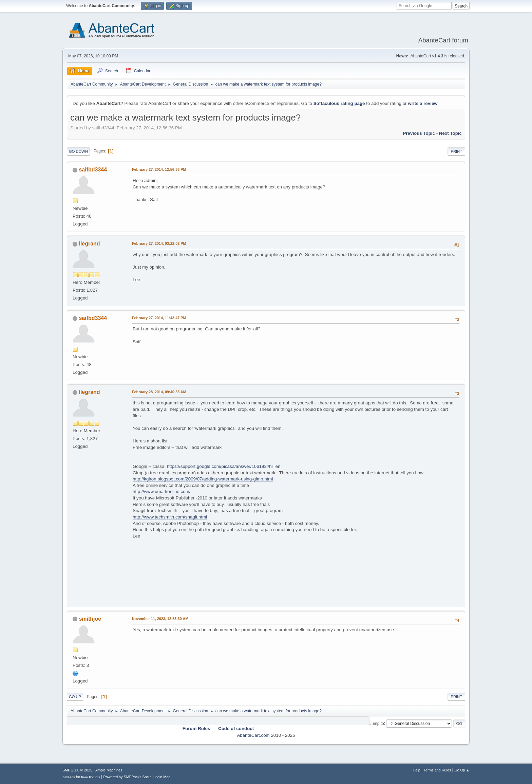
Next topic (450, 133)
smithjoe (90, 619)
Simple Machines (108, 770)
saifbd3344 (93, 170)
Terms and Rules (438, 770)
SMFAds (69, 777)
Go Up (75, 697)
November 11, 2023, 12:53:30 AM (160, 619)
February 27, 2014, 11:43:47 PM (159, 318)
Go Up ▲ (462, 770)
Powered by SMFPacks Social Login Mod (137, 777)
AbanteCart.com (253, 735)
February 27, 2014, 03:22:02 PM (159, 243)
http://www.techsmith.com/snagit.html (170, 517)
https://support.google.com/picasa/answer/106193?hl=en (224, 466)
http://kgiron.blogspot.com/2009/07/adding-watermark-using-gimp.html (203, 479)
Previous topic (419, 133)
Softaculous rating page (339, 103)
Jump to (377, 723)
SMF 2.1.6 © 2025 (77, 770)
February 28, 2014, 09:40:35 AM (159, 392)
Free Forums (91, 777)
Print (456, 151)
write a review (423, 103)
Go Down (78, 151)
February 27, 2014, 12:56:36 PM (159, 169)
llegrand (89, 244)
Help (417, 770)
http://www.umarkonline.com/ (161, 491)
